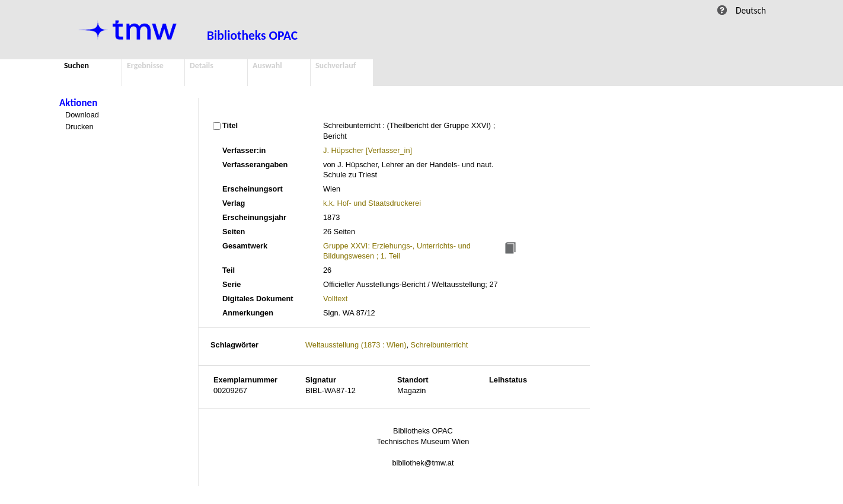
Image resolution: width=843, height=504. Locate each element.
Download (82, 115)
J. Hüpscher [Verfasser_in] (368, 150)
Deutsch (751, 10)
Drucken (79, 127)
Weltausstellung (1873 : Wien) (356, 345)
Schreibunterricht (440, 345)
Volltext (335, 299)
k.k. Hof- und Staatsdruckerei (372, 203)
